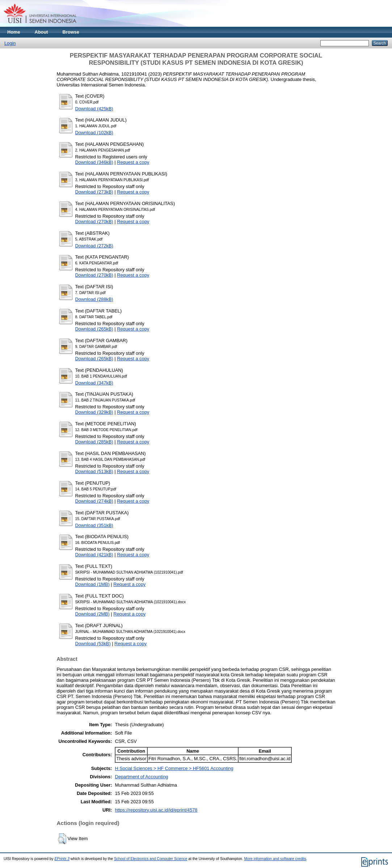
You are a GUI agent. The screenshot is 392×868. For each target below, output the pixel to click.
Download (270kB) (94, 222)
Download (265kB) (94, 329)
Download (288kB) (94, 299)
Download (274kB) (94, 501)
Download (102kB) (94, 133)
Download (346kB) (94, 162)
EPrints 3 (62, 859)
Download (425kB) (94, 109)
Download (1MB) (92, 584)
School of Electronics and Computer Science (151, 859)
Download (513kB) (94, 471)
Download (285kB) (94, 442)
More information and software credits (275, 859)
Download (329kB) (94, 412)
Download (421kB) (94, 555)
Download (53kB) (93, 644)
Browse (71, 32)
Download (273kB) (94, 192)
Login (10, 43)
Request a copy (133, 162)
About (41, 32)
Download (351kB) (94, 525)
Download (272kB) (94, 246)
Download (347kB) (94, 383)
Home (14, 32)
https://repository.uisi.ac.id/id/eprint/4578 (156, 810)
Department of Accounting (141, 777)
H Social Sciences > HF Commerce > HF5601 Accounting (174, 768)
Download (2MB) (92, 614)
